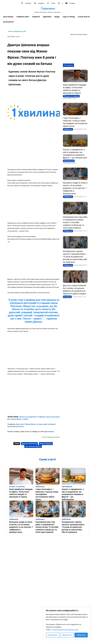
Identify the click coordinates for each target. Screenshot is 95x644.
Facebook (28, 3)
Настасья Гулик (82, 34)
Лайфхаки (68, 129)
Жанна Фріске (46, 444)
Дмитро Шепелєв (29, 444)
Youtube (72, 3)
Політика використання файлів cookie (65, 630)
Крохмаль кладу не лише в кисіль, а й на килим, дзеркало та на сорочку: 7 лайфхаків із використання (75, 188)
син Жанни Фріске (33, 446)
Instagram (41, 3)
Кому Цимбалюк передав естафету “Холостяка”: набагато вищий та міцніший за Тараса (21, 490)
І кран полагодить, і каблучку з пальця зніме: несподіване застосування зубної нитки (46, 490)
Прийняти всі (81, 635)
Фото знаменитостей (17, 32)
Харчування (69, 161)
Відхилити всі (67, 635)
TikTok (53, 3)
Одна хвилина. (49, 432)
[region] (67, 623)
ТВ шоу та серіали (71, 96)
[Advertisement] (34, 151)
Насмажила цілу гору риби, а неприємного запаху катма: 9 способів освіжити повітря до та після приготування (75, 222)
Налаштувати (53, 635)
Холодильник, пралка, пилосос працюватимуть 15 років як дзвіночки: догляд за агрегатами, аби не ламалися (75, 257)
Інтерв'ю (67, 297)
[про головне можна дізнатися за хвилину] (47, 9)
